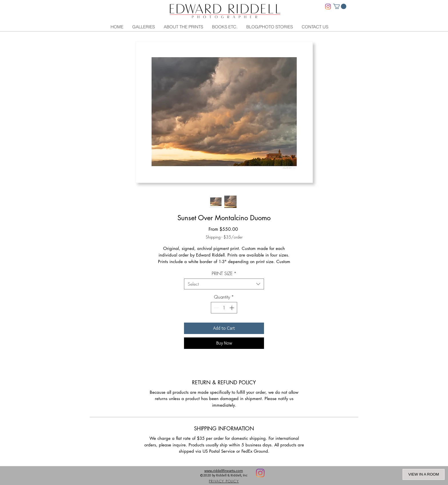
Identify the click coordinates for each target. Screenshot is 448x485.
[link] (340, 6)
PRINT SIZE (224, 273)
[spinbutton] (224, 308)
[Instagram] (328, 7)
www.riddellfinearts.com (224, 470)
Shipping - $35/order (224, 237)
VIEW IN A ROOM (424, 474)
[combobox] (224, 284)
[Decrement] (216, 308)
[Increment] (232, 308)
